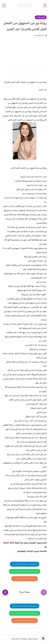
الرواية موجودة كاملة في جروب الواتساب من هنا (25, 571)
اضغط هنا (22, 551)
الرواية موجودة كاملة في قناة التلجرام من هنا (25, 564)
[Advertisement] (24, 51)
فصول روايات (41, 17)
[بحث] (4, 5)
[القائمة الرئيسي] (45, 5)
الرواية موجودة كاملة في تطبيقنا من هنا (24, 579)
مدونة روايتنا (15, 639)
